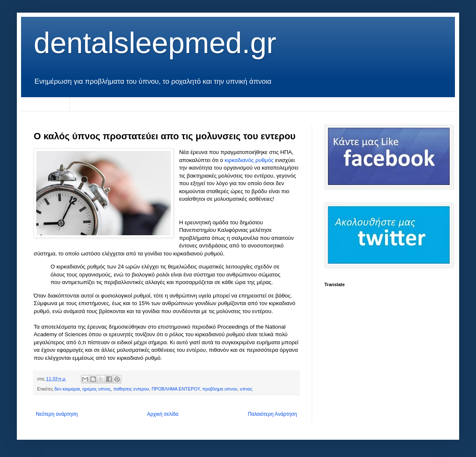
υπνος (246, 389)
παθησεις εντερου (131, 389)
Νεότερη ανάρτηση (57, 414)
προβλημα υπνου (220, 389)
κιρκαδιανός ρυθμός (250, 160)
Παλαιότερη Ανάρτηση (272, 414)
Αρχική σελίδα (45, 104)
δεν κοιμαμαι (67, 389)
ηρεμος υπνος (97, 389)
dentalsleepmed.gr (155, 43)
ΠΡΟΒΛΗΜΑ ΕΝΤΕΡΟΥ (176, 389)
